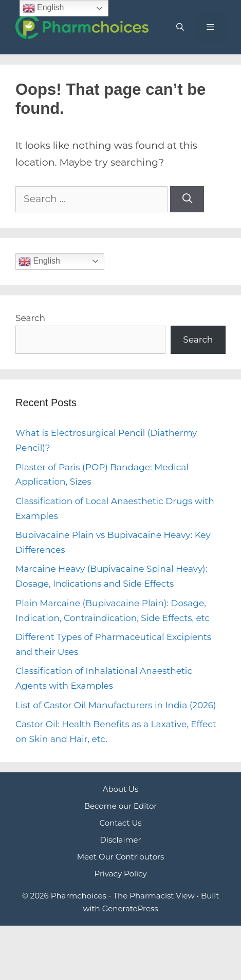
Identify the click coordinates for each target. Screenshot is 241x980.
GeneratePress (130, 908)
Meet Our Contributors (121, 857)
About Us (121, 789)
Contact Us (120, 823)
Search (30, 318)
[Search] (187, 199)
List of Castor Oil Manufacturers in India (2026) (116, 705)
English (39, 262)
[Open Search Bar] (180, 27)
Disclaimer (121, 840)
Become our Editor (121, 806)
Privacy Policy (120, 874)
